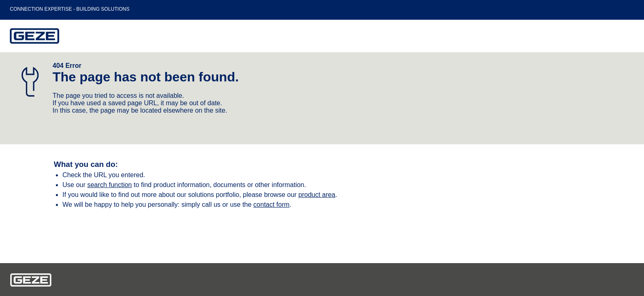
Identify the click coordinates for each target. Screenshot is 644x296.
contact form (271, 205)
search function (109, 185)
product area (317, 195)
